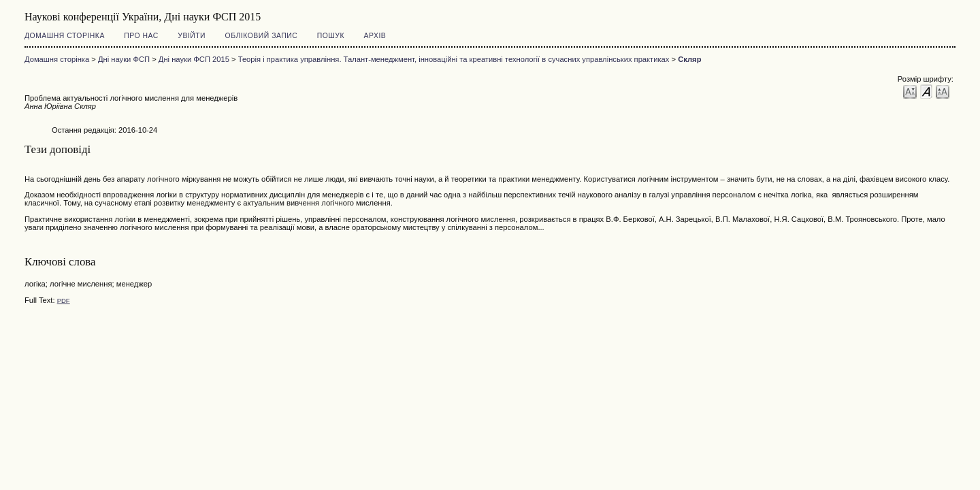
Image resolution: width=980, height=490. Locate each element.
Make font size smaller (910, 91)
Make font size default (926, 91)
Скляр (689, 59)
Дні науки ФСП (124, 59)
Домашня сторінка (65, 36)
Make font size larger (943, 91)
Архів (375, 36)
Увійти (192, 36)
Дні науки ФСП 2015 (194, 59)
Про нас (141, 36)
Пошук (331, 36)
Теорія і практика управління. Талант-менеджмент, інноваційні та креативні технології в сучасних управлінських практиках (454, 59)
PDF (64, 300)
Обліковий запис (262, 36)
